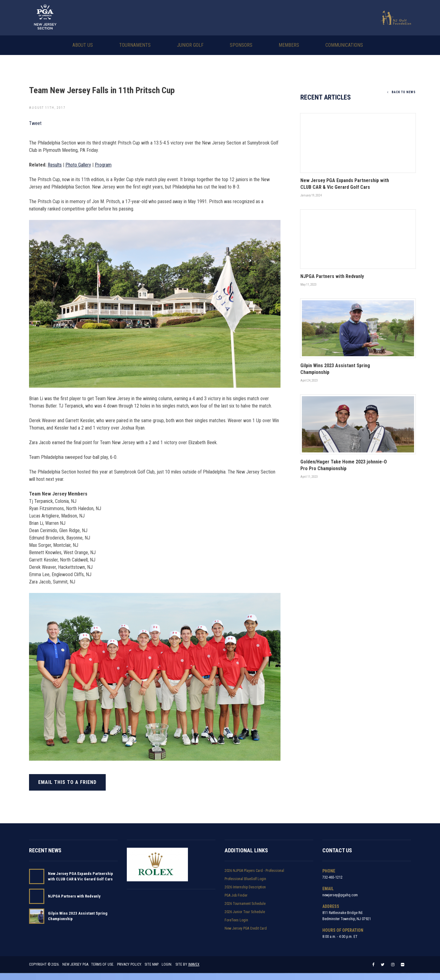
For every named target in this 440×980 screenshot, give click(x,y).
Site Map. (152, 971)
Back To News (401, 91)
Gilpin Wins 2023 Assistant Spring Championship (78, 918)
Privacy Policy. (130, 971)
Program (103, 164)
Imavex (194, 971)
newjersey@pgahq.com (340, 897)
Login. (167, 971)
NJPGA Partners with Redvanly (74, 898)
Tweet (35, 123)
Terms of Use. (103, 971)
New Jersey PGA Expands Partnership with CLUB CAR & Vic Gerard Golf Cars (81, 878)
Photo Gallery (78, 164)
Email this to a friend (67, 782)
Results (55, 164)
